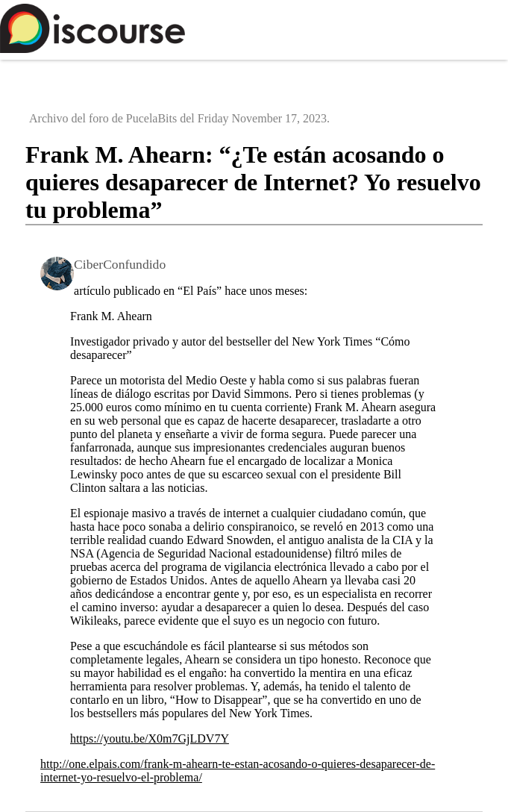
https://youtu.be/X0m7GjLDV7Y (150, 738)
